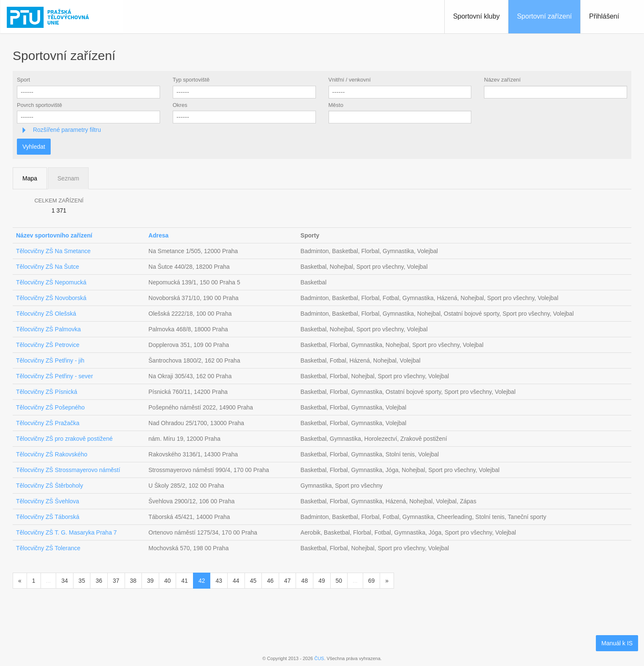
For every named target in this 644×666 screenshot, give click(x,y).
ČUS (319, 658)
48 (304, 581)
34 (65, 581)
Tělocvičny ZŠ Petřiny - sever (54, 376)
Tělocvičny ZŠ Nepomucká (51, 282)
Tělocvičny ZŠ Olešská (46, 314)
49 (322, 581)
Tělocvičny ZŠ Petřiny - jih (50, 360)
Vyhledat (34, 147)
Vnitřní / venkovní (350, 80)
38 (133, 581)
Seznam (68, 178)
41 (185, 581)
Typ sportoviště (191, 80)
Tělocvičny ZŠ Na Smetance (53, 251)
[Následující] (387, 581)
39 (150, 581)
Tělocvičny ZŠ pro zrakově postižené (64, 439)
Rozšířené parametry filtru (66, 130)
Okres (180, 105)
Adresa (159, 235)
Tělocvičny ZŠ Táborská (48, 517)
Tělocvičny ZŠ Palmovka (48, 329)
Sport (23, 80)
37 (116, 581)
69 (372, 581)
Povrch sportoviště (39, 105)
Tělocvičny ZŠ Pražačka (48, 423)
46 (270, 581)
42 (202, 581)
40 (168, 581)
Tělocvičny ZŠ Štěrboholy (50, 486)
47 (288, 581)
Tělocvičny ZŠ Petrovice (48, 345)
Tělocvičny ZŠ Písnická (47, 392)
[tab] (322, 130)
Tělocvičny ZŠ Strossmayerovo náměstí (68, 470)
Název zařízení (502, 80)
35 (82, 581)
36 (99, 581)
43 (219, 581)
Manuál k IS (617, 643)
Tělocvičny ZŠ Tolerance (48, 548)
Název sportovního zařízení (54, 235)
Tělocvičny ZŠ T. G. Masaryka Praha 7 (67, 532)
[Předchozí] (20, 581)
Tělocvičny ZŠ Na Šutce (48, 267)
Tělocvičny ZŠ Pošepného (50, 407)
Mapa (30, 178)
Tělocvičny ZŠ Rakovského (52, 454)
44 (236, 581)
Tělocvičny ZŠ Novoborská (51, 298)
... (49, 581)
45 (253, 581)
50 (339, 581)
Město (336, 105)
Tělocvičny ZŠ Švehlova (48, 501)
